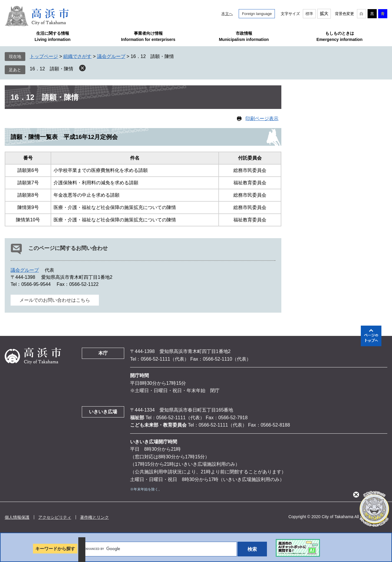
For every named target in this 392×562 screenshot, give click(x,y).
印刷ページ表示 (262, 118)
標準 (309, 14)
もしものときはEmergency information (339, 36)
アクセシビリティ (55, 517)
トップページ (44, 56)
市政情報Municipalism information (244, 36)
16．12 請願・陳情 (52, 69)
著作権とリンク (94, 517)
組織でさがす (77, 56)
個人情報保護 (17, 517)
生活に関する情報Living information (52, 36)
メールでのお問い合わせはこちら (55, 300)
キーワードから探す (55, 549)
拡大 (324, 14)
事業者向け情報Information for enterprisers (148, 36)
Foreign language (257, 14)
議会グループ (111, 56)
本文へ (227, 14)
